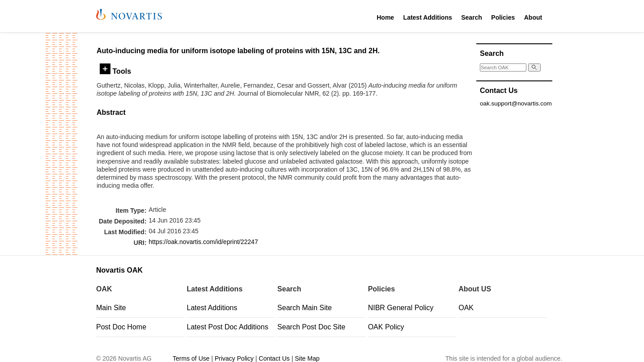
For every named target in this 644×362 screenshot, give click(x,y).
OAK (466, 308)
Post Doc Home (121, 327)
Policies (503, 17)
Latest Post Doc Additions (228, 327)
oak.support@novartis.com (516, 103)
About (533, 17)
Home (385, 17)
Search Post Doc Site (311, 327)
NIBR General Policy (401, 308)
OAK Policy (386, 327)
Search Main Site (305, 308)
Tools (115, 71)
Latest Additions (428, 17)
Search (472, 17)
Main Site (111, 308)
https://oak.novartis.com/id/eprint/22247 (203, 242)
